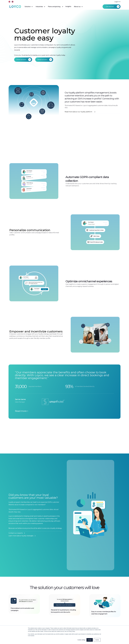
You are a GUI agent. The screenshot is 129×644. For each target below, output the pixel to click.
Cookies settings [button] (81, 640)
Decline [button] (97, 640)
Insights (68, 6)
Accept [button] (90, 640)
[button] (117, 2)
